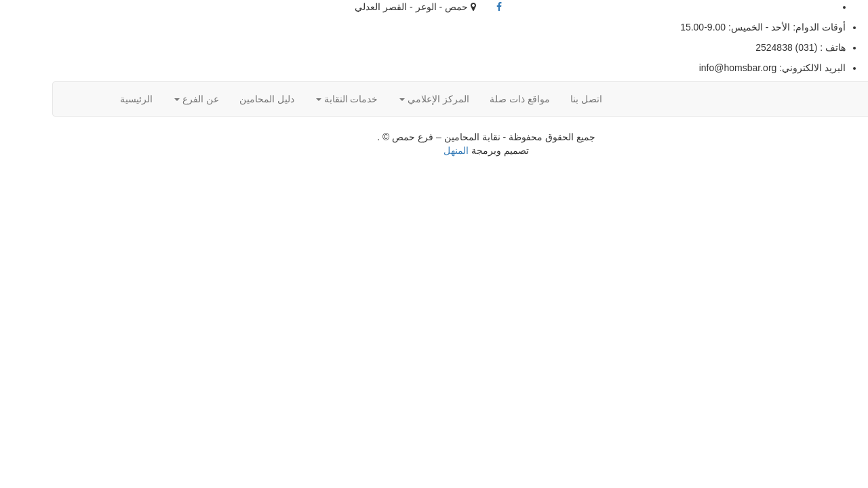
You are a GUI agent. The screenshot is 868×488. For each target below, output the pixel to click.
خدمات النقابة (295, 99)
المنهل (404, 150)
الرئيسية (84, 99)
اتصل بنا (534, 99)
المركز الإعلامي (382, 99)
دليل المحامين (215, 99)
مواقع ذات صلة (468, 99)
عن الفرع (144, 99)
